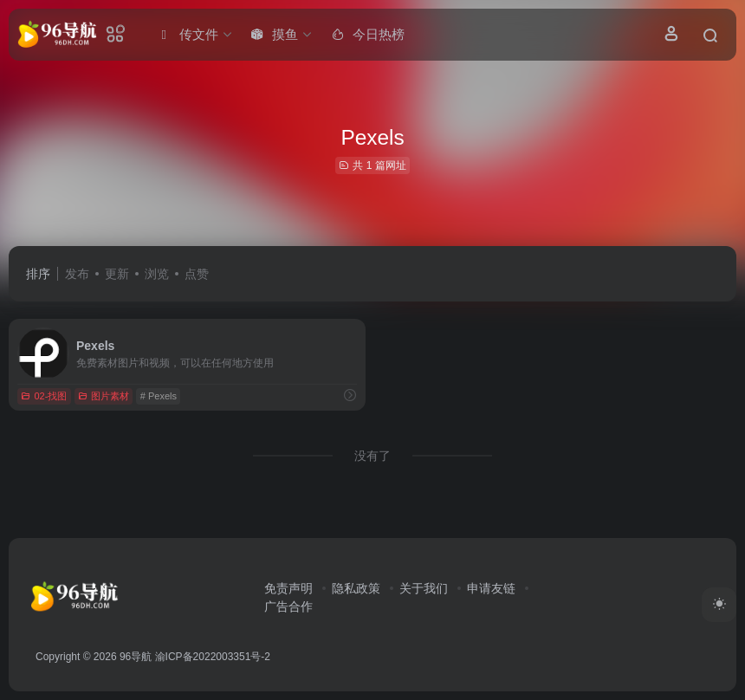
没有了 (372, 456)
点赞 (197, 274)
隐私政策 (356, 588)
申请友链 (491, 588)
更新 (117, 274)
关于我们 (424, 588)
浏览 (157, 274)
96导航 (136, 657)
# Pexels (159, 396)
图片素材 (104, 396)
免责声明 (288, 588)
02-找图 (44, 396)
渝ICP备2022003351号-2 (213, 657)
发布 (77, 274)
